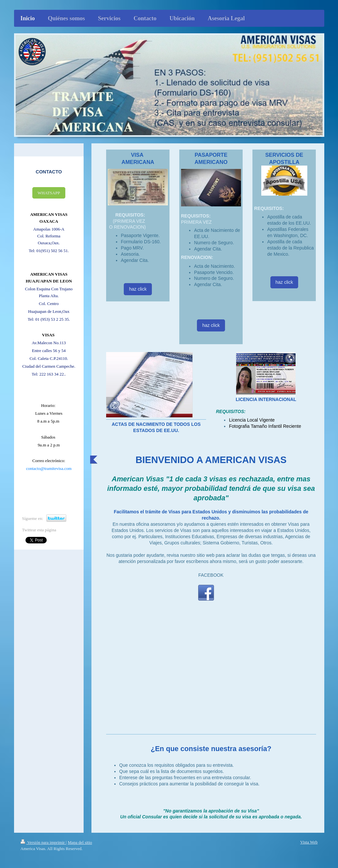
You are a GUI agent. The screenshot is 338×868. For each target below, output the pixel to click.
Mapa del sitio (80, 842)
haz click (138, 289)
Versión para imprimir (43, 842)
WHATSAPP (49, 193)
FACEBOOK (211, 575)
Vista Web (309, 842)
